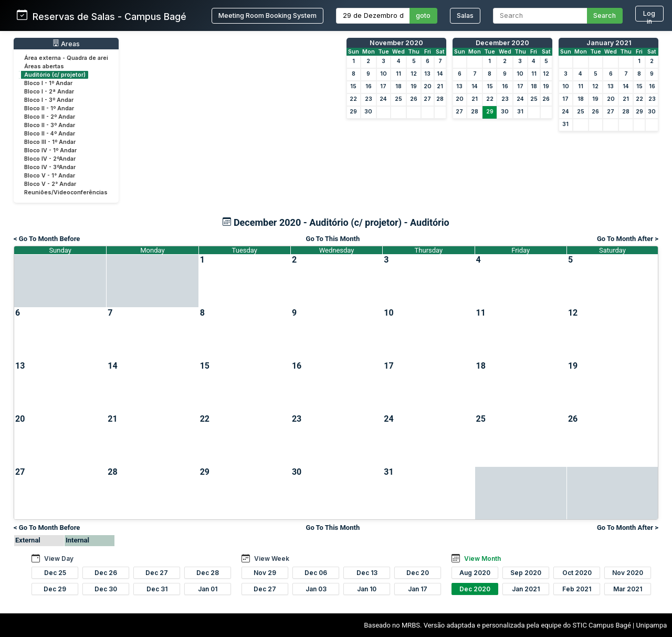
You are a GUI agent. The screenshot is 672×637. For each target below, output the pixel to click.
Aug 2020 (475, 573)
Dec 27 (157, 573)
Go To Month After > (628, 239)
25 (398, 99)
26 (414, 99)
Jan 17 (418, 589)
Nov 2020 (628, 573)
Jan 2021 (526, 589)
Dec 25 (55, 573)
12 (414, 74)
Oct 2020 (577, 573)
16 (369, 86)
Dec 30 (106, 589)
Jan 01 (208, 589)
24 (383, 99)
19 (414, 86)
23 (369, 99)
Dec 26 (106, 573)
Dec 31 (157, 589)
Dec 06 (316, 573)
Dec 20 (418, 573)
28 (440, 99)
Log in (649, 15)
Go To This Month (333, 239)
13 (427, 74)
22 (353, 99)
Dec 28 (208, 573)
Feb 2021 (577, 589)
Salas (465, 15)
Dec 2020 (475, 589)
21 (440, 86)
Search (605, 15)
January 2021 (609, 43)
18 (398, 86)
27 (427, 99)
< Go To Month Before (47, 239)
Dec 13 (367, 573)
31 (520, 112)
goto (423, 15)
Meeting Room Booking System (267, 15)
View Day (59, 558)
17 (383, 86)
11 (398, 74)
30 (368, 112)
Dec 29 (55, 589)
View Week (272, 558)
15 (353, 86)
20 (428, 86)
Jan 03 (316, 589)
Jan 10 (367, 589)
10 (384, 74)
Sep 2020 (526, 573)
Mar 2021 (628, 589)
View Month (482, 558)
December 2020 (502, 43)
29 (353, 112)
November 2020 (396, 43)
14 (440, 74)
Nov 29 (265, 573)
